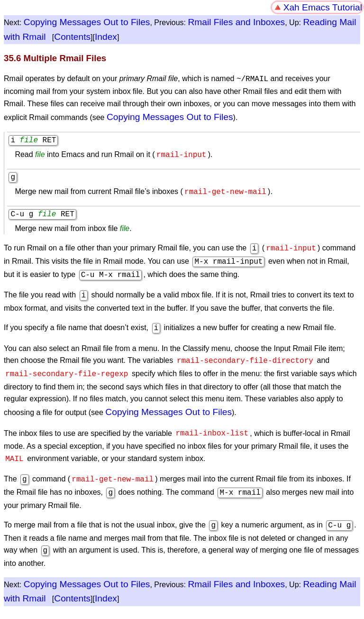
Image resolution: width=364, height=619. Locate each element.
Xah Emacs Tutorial (323, 7)
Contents (72, 37)
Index (106, 37)
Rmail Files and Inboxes (236, 22)
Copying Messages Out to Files (87, 22)
